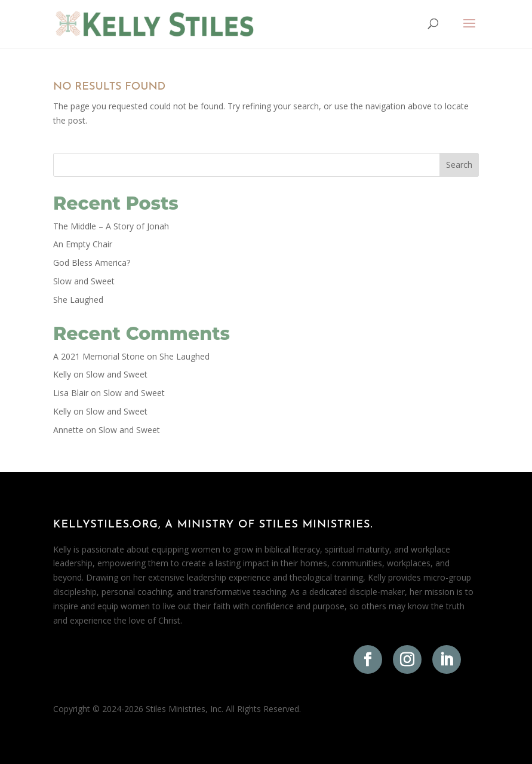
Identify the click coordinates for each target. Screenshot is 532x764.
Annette (68, 430)
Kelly (62, 374)
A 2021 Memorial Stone (99, 356)
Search (459, 165)
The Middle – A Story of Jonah (111, 226)
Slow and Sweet (84, 281)
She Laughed (78, 300)
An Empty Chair (83, 244)
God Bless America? (92, 263)
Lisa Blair (71, 393)
